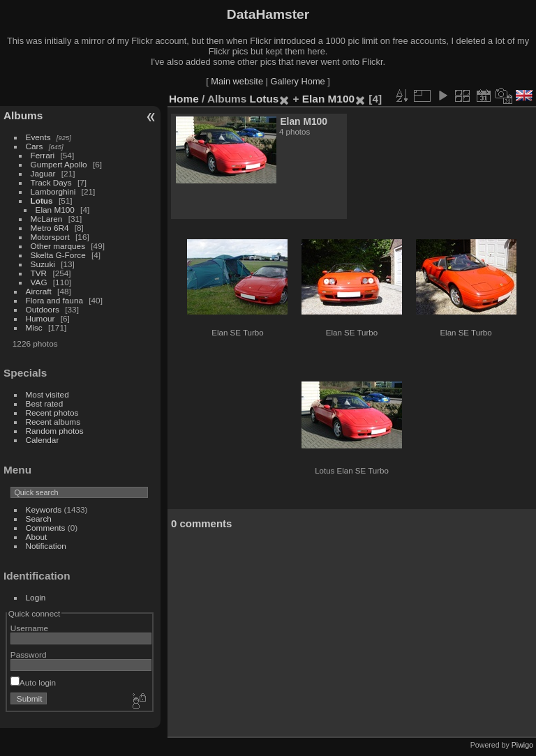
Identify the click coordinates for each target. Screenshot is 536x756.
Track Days (51, 182)
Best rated (45, 403)
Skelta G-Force (58, 255)
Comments (46, 528)
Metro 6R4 (50, 228)
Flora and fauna (54, 300)
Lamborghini (53, 191)
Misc (34, 327)
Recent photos (52, 413)
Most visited (47, 394)
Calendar (43, 440)
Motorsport (50, 237)
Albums (23, 115)
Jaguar (43, 173)
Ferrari (43, 155)
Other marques (58, 246)
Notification (46, 546)
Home (184, 99)
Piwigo (522, 745)
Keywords (44, 509)
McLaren (47, 219)
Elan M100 (55, 210)
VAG (39, 282)
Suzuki (43, 264)
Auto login (33, 682)
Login (36, 597)
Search (39, 519)
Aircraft (39, 291)
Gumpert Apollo (59, 164)
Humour (40, 318)
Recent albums (53, 422)
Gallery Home (297, 81)
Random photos (55, 431)
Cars (35, 146)
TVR (39, 273)
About (37, 537)
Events (38, 137)
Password (29, 655)
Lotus (42, 201)
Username (29, 628)
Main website (237, 81)
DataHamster (268, 14)
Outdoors (43, 309)
